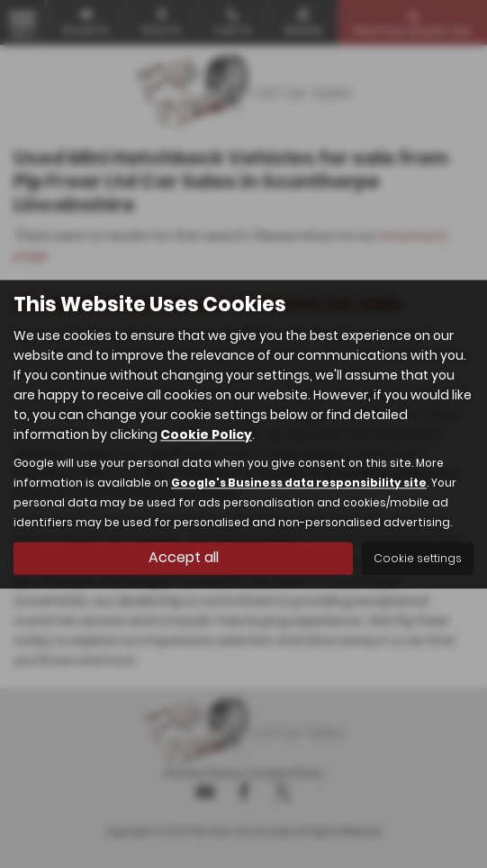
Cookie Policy (206, 434)
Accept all (184, 557)
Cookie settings (418, 558)
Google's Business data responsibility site (299, 483)
